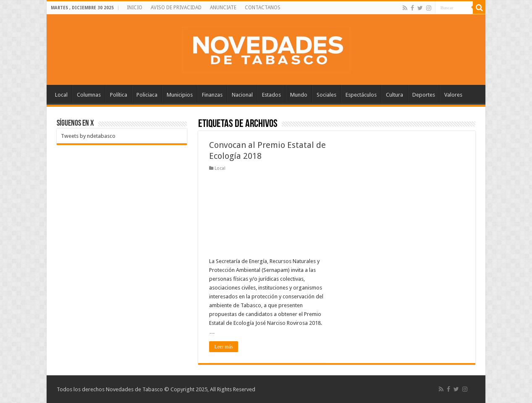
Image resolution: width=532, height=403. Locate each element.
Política (119, 95)
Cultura (394, 95)
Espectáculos (361, 95)
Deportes (424, 95)
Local (61, 95)
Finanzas (212, 95)
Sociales (326, 95)
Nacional (242, 95)
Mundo (299, 95)
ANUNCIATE (223, 8)
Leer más (223, 347)
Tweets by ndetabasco (88, 136)
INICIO (135, 8)
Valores (453, 95)
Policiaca (147, 95)
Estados (271, 95)
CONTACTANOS (263, 8)
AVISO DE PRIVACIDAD (176, 8)
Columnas (89, 95)
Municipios (180, 95)
